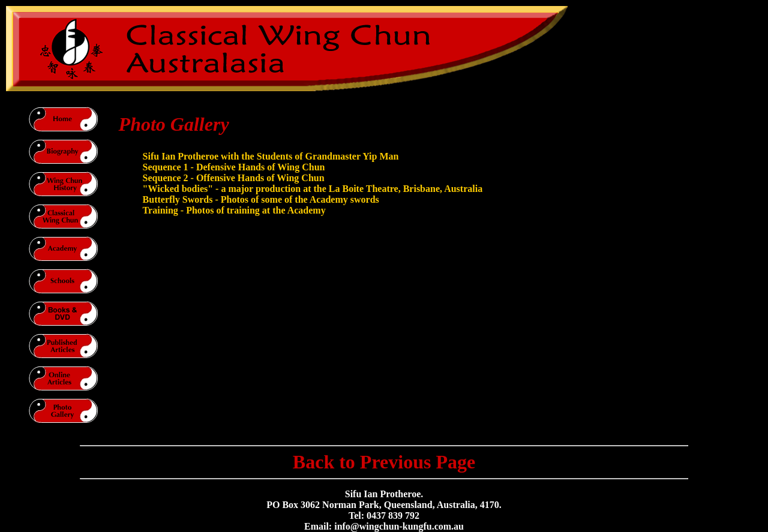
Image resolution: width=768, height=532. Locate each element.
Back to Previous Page (384, 462)
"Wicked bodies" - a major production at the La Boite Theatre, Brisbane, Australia (313, 189)
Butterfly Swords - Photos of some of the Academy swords (261, 199)
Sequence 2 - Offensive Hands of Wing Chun (234, 178)
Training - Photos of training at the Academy (234, 210)
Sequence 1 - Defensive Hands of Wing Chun (234, 167)
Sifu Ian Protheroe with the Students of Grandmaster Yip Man (271, 156)
